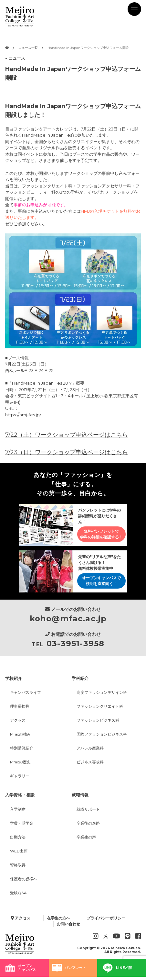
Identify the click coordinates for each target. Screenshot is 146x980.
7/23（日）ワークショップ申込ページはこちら (67, 452)
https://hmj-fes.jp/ (23, 415)
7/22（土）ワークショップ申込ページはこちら (67, 435)
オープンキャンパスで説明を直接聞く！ (101, 581)
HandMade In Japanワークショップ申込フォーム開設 (88, 48)
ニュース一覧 (28, 48)
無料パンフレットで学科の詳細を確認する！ (101, 534)
